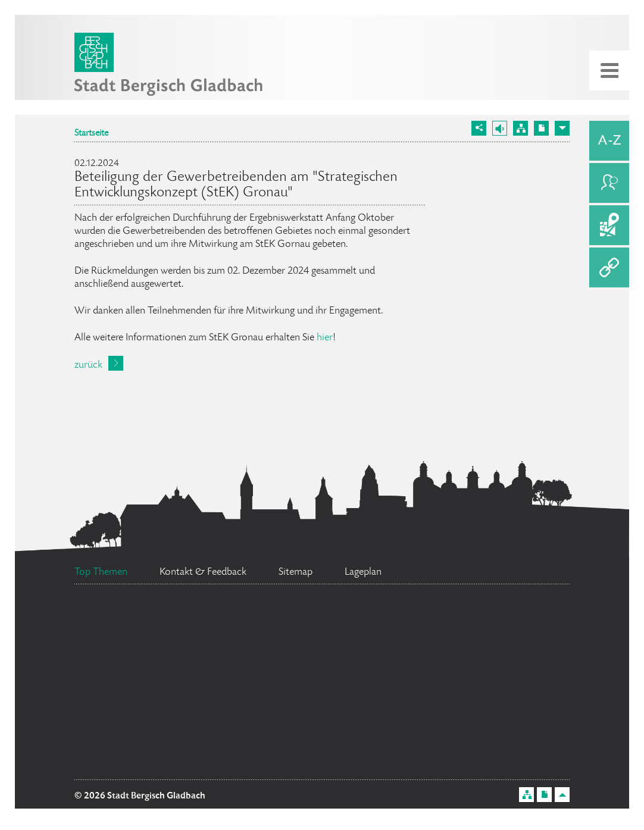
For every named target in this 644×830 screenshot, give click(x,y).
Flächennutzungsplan (173, 746)
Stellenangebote (456, 706)
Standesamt (390, 757)
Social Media (312, 721)
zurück (88, 365)
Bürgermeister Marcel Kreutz (296, 626)
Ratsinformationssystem (361, 658)
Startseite (91, 134)
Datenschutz (166, 697)
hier (325, 338)
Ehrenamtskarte (124, 611)
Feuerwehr (498, 618)
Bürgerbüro (179, 668)
